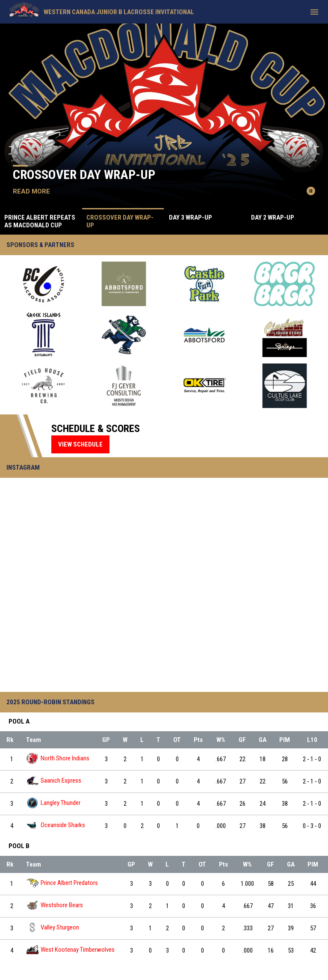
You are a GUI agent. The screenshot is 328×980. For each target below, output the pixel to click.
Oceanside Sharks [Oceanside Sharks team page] (56, 825)
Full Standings (298, 702)
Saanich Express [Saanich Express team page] (54, 781)
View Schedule (80, 444)
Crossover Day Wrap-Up (84, 174)
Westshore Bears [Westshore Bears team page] (55, 905)
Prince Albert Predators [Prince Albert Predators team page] (62, 883)
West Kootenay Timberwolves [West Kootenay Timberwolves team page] (70, 950)
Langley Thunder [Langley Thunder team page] (53, 803)
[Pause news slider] (311, 191)
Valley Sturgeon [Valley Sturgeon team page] (53, 928)
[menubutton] (314, 12)
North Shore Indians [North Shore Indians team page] (58, 758)
